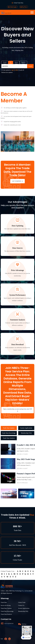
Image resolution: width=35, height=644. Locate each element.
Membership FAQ (26, 433)
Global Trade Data (19, 3)
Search (30, 66)
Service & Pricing (6, 605)
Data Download (17, 344)
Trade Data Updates (9, 428)
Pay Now (24, 7)
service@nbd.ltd (9, 623)
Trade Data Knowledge (9, 433)
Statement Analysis (17, 320)
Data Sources (17, 248)
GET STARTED (18, 181)
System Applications (26, 428)
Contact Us (21, 605)
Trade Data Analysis (9, 438)
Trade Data (4, 602)
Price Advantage (17, 270)
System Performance (17, 295)
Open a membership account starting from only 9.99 (17, 410)
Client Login (12, 7)
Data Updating (17, 226)
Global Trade (22, 602)
